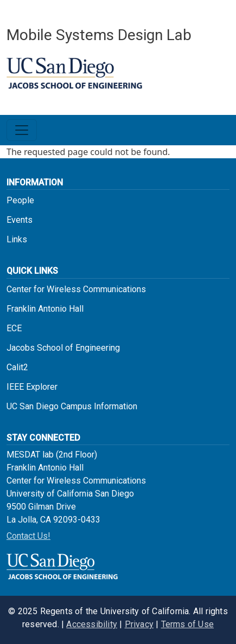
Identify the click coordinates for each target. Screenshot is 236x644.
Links (17, 239)
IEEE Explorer (32, 387)
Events (20, 220)
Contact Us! (28, 536)
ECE (14, 328)
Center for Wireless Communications (76, 289)
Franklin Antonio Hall (45, 309)
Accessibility (92, 624)
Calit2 (17, 367)
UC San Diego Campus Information (72, 406)
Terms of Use (187, 624)
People (20, 200)
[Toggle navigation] (22, 130)
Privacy (139, 624)
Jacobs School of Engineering (63, 348)
